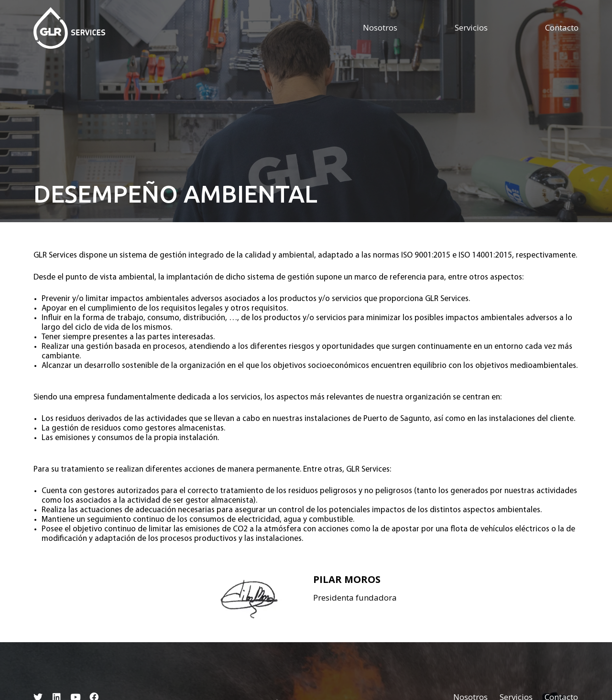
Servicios (471, 28)
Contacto (562, 28)
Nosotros (380, 28)
